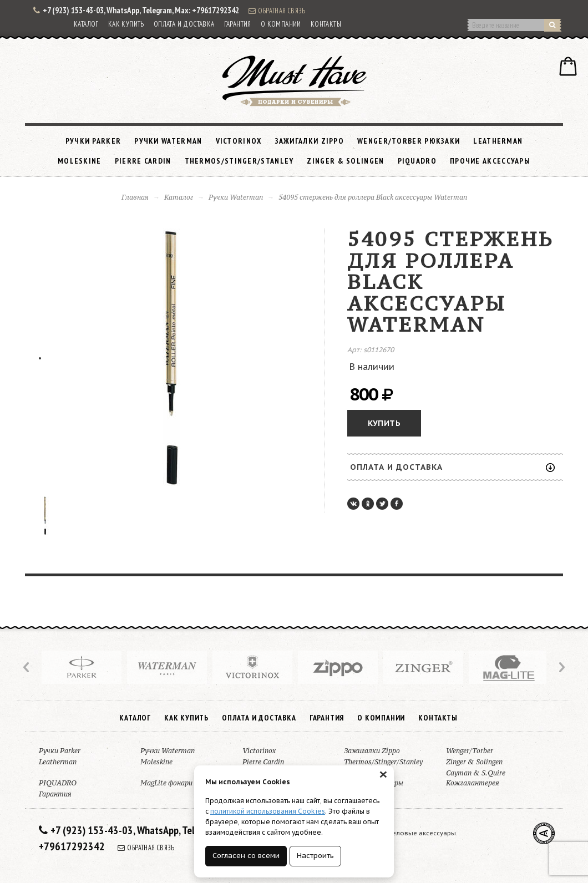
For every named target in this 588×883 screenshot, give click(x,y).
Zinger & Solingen (345, 161)
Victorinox (239, 141)
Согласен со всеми (246, 856)
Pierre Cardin (143, 161)
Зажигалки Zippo (310, 141)
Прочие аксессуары (490, 161)
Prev (27, 667)
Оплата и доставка (184, 24)
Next (561, 667)
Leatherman (498, 141)
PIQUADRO (417, 161)
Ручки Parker (93, 141)
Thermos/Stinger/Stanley (239, 161)
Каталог (86, 24)
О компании (281, 24)
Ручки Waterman (168, 141)
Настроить (315, 856)
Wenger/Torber (470, 751)
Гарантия (238, 24)
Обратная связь (277, 11)
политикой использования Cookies (268, 811)
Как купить (126, 24)
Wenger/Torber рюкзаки (409, 141)
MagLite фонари (166, 783)
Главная (135, 197)
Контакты (326, 24)
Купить (384, 423)
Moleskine (80, 161)
